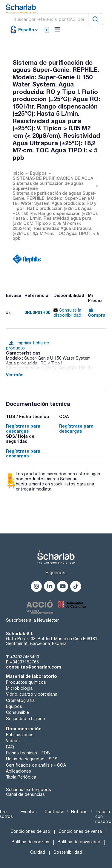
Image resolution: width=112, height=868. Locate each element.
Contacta (54, 812)
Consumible (17, 712)
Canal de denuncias (25, 794)
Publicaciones (20, 735)
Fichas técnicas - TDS (28, 753)
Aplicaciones (19, 771)
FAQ (10, 747)
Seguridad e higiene (25, 719)
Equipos (14, 706)
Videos (13, 741)
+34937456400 (25, 657)
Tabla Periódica (21, 777)
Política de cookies (30, 842)
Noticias (79, 812)
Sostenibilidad (68, 852)
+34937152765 (24, 662)
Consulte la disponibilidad (67, 313)
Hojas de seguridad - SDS (32, 759)
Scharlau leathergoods (29, 790)
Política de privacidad (79, 842)
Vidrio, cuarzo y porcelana (32, 694)
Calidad (38, 852)
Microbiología (19, 688)
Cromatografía (20, 700)
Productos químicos (26, 682)
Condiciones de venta (80, 831)
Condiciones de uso (30, 831)
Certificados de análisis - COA (36, 765)
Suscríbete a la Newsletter (32, 620)
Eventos (29, 812)
